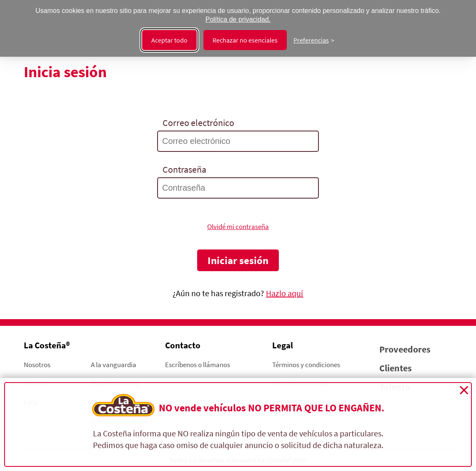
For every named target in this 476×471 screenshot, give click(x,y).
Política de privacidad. (238, 19)
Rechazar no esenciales (245, 40)
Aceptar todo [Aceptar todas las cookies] (169, 40)
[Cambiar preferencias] (314, 40)
